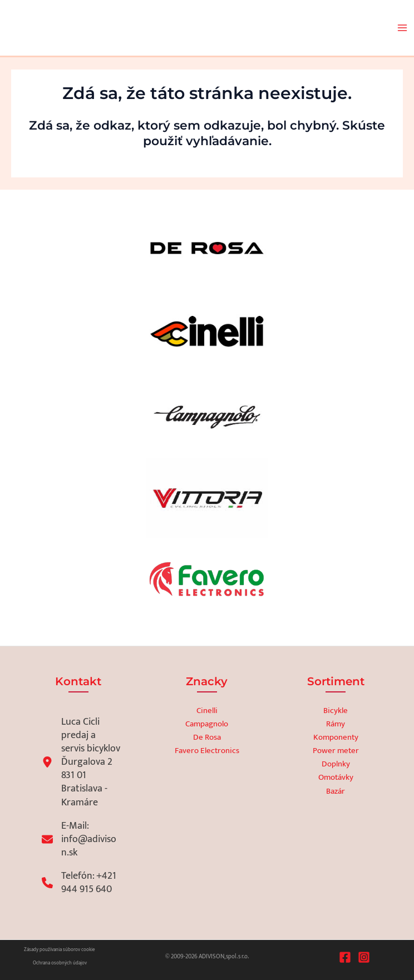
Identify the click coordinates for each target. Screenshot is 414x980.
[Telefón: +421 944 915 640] (81, 883)
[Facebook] (345, 957)
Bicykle (336, 711)
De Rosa (207, 738)
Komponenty (336, 738)
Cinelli (207, 711)
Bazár (336, 791)
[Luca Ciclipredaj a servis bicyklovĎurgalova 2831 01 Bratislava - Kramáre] (81, 762)
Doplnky (336, 764)
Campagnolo (207, 724)
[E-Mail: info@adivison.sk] (81, 839)
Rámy (336, 724)
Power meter (336, 751)
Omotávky (336, 778)
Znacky (207, 681)
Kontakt (78, 681)
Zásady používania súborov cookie (60, 950)
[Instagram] (364, 957)
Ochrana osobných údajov (60, 963)
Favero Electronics (207, 751)
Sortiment (336, 681)
